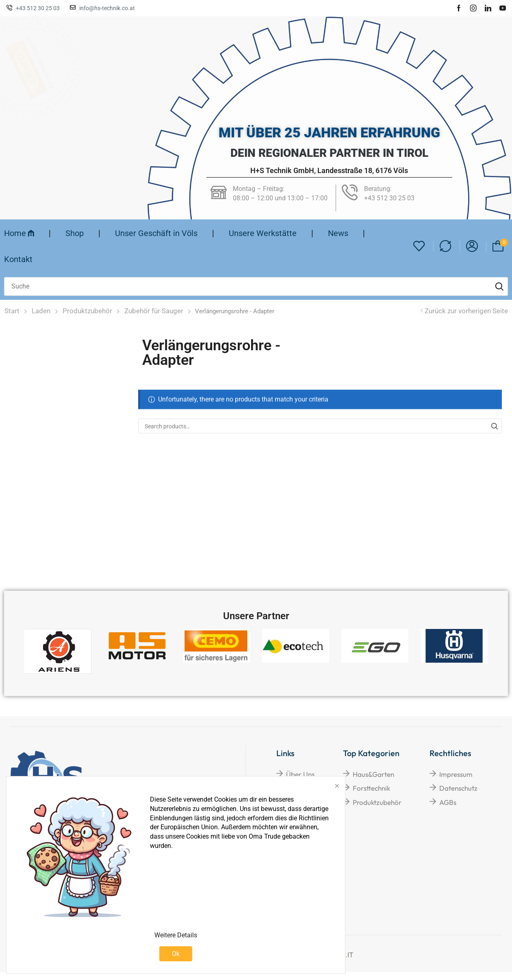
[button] (419, 246)
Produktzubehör (87, 311)
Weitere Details (176, 935)
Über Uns (300, 774)
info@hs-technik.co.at (107, 8)
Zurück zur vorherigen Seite (466, 311)
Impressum (456, 774)
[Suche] (499, 286)
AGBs (448, 802)
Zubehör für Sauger (154, 311)
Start (12, 311)
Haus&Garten (373, 774)
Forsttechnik (371, 788)
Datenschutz (458, 788)
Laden (41, 311)
